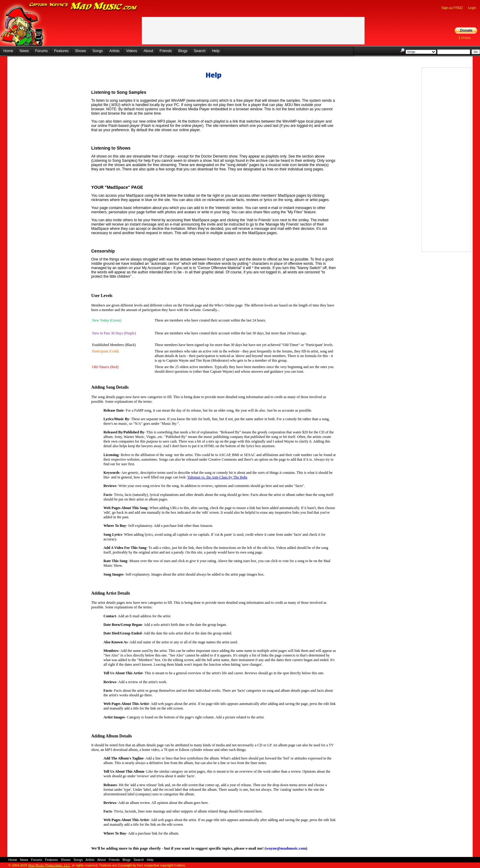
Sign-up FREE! (452, 8)
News (24, 51)
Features (61, 51)
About (148, 51)
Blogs (183, 51)
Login (472, 8)
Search (200, 51)
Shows (81, 51)
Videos (131, 51)
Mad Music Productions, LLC (49, 865)
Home (8, 51)
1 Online (464, 38)
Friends (166, 51)
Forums (41, 51)
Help (216, 51)
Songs (98, 51)
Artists (114, 51)
